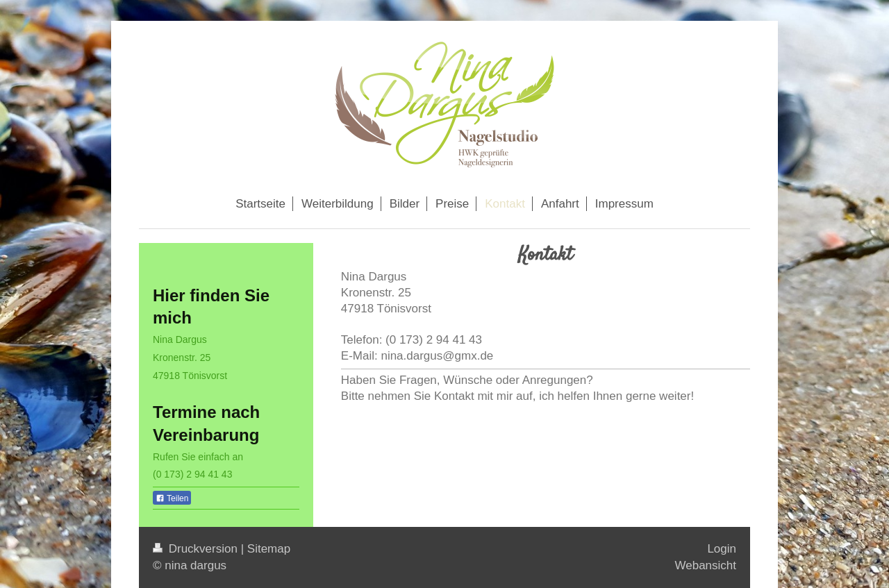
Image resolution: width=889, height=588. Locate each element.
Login (722, 549)
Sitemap (269, 549)
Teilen (172, 498)
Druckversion (197, 549)
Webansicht (705, 565)
